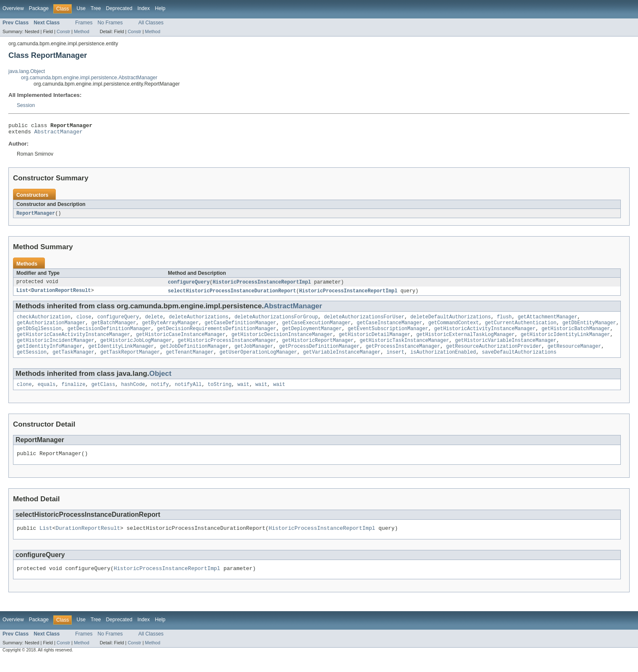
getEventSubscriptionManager (388, 335)
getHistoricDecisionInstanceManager (282, 341)
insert (395, 362)
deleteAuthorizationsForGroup (276, 321)
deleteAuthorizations (198, 321)
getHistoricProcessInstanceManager (227, 348)
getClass (103, 395)
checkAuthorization (44, 321)
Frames (84, 23)
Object (160, 383)
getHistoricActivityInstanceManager (485, 335)
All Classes (151, 23)
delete (154, 321)
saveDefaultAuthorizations (519, 362)
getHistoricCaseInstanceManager (181, 341)
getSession (32, 362)
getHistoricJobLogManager (136, 348)
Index (143, 8)
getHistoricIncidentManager (56, 348)
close (84, 321)
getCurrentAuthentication (521, 328)
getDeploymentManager (312, 335)
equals (47, 395)
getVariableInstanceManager (342, 362)
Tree (96, 8)
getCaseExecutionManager (316, 328)
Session (26, 105)
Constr (63, 31)
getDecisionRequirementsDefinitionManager (216, 335)
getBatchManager (114, 328)
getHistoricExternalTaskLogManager (465, 341)
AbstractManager (59, 134)
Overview (13, 8)
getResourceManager (574, 355)
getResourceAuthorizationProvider (493, 355)
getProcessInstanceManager (403, 355)
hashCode (133, 395)
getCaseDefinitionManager (241, 328)
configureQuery (189, 285)
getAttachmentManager (547, 321)
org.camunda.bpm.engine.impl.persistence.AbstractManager (89, 78)
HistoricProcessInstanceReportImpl (262, 285)
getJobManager (254, 355)
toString (220, 395)
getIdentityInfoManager (49, 355)
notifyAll (188, 395)
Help (160, 8)
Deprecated (119, 8)
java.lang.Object (27, 71)
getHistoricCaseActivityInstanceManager (73, 341)
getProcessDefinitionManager (319, 355)
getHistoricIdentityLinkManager (565, 341)
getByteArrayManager (170, 328)
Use (81, 8)
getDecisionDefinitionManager (109, 335)
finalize (74, 395)
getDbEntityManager (589, 328)
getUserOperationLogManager (258, 362)
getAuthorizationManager (51, 328)
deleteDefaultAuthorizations (451, 321)
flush (504, 321)
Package (39, 8)
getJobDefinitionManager (194, 355)
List (22, 294)
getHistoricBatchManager (576, 335)
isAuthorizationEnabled (443, 362)
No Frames (110, 23)
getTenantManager (190, 362)
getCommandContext (454, 328)
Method (81, 31)
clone (24, 395)
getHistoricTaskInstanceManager (404, 348)
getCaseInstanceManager (389, 328)
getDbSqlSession (39, 335)
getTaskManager (73, 362)
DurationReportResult (61, 294)
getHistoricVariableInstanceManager (506, 348)
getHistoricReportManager (318, 348)
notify (160, 395)
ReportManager (36, 216)
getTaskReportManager (130, 362)
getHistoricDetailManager (375, 341)
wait (243, 395)
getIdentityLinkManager (121, 355)
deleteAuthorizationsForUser (364, 321)
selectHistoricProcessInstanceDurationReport (232, 294)
